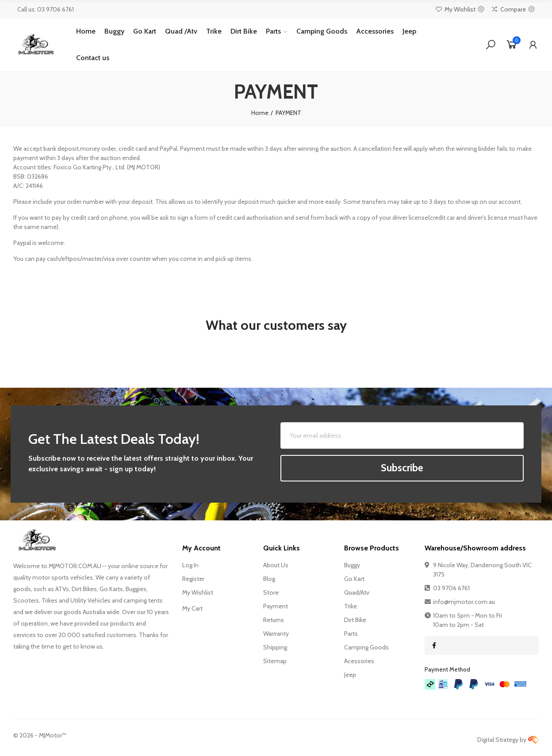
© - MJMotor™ (40, 735)
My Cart (192, 608)
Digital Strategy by (508, 740)
